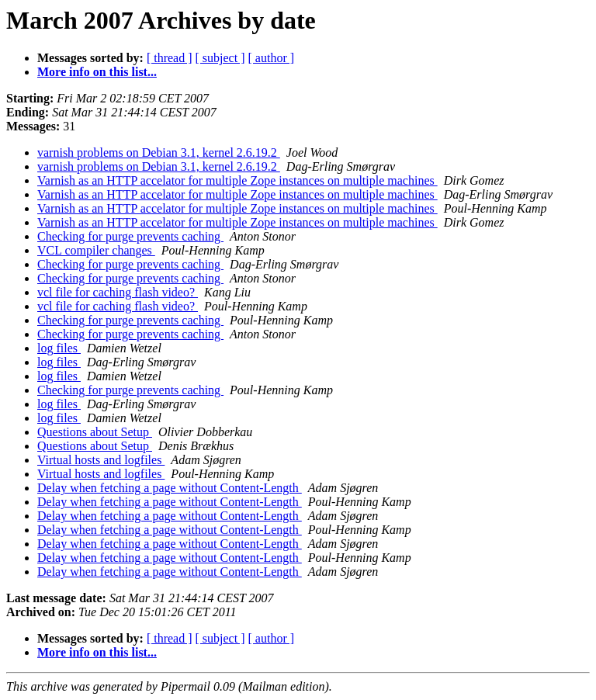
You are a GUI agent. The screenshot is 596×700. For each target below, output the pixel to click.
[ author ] (272, 58)
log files (59, 348)
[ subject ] (220, 58)
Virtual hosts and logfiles (101, 460)
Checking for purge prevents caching (130, 236)
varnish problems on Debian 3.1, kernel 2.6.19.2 (159, 152)
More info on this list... (97, 72)
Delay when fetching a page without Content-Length (170, 488)
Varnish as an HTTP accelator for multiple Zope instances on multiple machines (237, 180)
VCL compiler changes (96, 250)
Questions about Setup (95, 432)
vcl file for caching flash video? (118, 292)
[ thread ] (170, 58)
